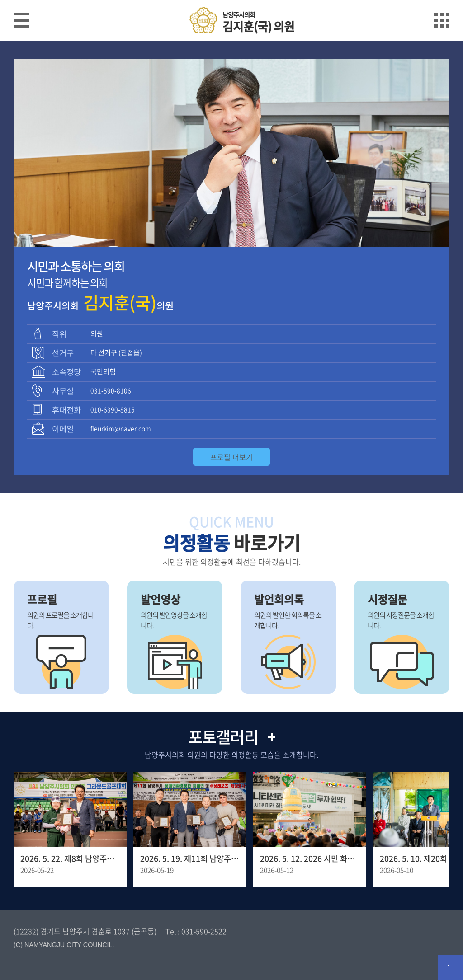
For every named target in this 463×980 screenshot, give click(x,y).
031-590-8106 (111, 390)
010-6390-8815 (113, 409)
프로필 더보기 (231, 457)
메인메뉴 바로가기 (231, 1)
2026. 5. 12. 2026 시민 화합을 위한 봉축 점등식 (310, 858)
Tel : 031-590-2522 (196, 931)
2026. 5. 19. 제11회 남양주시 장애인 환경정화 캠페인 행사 (190, 858)
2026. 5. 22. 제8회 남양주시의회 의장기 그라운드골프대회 (70, 858)
